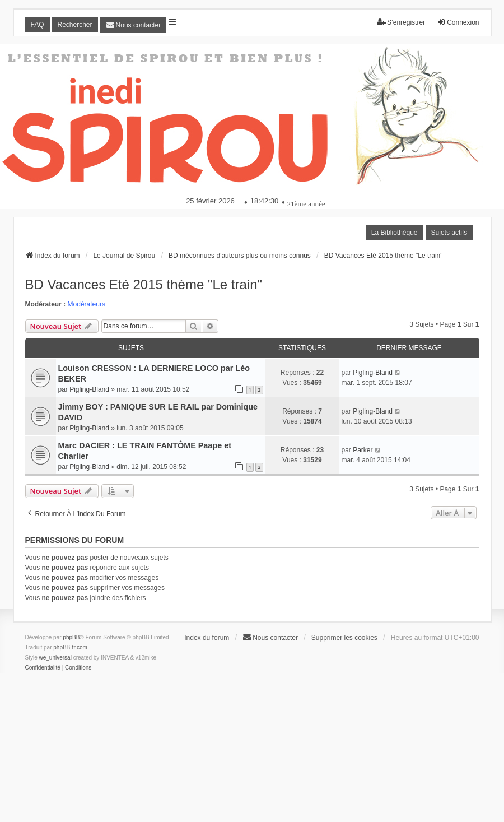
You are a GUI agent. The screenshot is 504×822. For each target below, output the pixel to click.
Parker (363, 450)
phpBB (71, 637)
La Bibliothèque (395, 233)
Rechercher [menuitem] (75, 25)
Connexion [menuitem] (458, 22)
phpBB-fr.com (70, 647)
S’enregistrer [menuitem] (401, 22)
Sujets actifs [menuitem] (449, 233)
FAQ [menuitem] (38, 25)
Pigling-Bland (89, 389)
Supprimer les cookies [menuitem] (344, 638)
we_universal (55, 658)
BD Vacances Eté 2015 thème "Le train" (144, 284)
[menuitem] (134, 25)
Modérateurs (87, 304)
